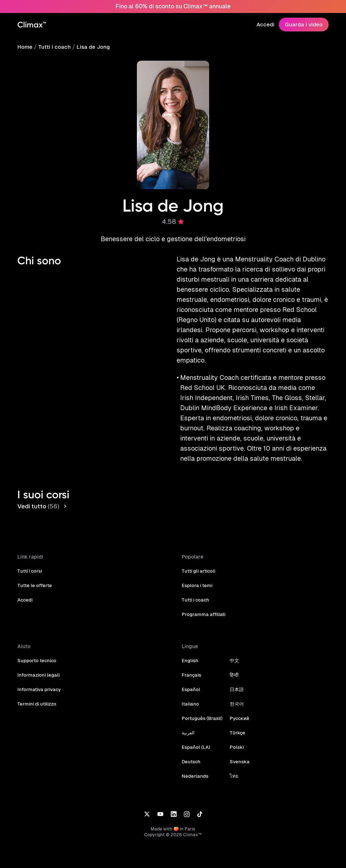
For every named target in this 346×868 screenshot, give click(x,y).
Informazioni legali (37, 665)
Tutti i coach (53, 47)
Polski (235, 737)
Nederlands (194, 766)
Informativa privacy (38, 679)
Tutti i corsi (29, 561)
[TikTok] (200, 804)
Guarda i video (304, 24)
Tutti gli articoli (198, 561)
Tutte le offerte (34, 575)
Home (25, 47)
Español (191, 679)
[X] (147, 804)
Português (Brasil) (201, 708)
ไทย (232, 766)
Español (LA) (195, 737)
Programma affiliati (203, 604)
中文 (233, 650)
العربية (188, 723)
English (190, 650)
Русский (237, 708)
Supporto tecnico (36, 650)
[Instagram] (187, 804)
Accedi (267, 24)
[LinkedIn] (174, 804)
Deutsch (191, 752)
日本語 (235, 679)
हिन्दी (232, 665)
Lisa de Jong (90, 47)
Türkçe (235, 723)
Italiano (190, 694)
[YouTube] (160, 804)
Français (191, 665)
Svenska (237, 752)
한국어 (235, 694)
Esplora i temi (196, 575)
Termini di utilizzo (36, 694)
